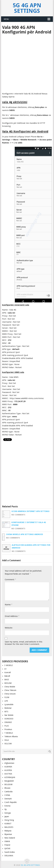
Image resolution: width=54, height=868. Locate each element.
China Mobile (10, 687)
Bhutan (7, 788)
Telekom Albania (11, 736)
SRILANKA (9, 856)
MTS (6, 712)
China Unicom (10, 694)
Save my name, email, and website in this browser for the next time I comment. (24, 643)
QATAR (7, 848)
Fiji (5, 809)
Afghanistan (9, 763)
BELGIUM (8, 784)
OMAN (7, 841)
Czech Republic (11, 802)
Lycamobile (9, 704)
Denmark (8, 799)
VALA (7, 740)
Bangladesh (9, 781)
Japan (7, 816)
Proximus (8, 729)
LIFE (6, 701)
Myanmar (8, 834)
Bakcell (7, 676)
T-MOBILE (9, 733)
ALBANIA (8, 767)
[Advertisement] (27, 62)
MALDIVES (9, 827)
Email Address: (12, 616)
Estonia (7, 806)
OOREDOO (9, 719)
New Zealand (10, 838)
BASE (7, 680)
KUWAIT (8, 824)
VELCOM (8, 744)
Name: (8, 605)
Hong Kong (9, 820)
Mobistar (8, 708)
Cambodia (8, 792)
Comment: (10, 579)
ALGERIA (8, 770)
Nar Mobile (9, 715)
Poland (7, 845)
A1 (6, 669)
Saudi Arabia (10, 852)
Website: (9, 628)
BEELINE (8, 683)
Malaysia (8, 831)
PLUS (7, 726)
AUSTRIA (8, 774)
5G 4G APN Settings (27, 8)
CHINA (7, 795)
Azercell (8, 672)
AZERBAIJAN (10, 777)
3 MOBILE (9, 665)
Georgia (8, 813)
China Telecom (10, 690)
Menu (6, 19)
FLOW (7, 697)
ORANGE (8, 722)
